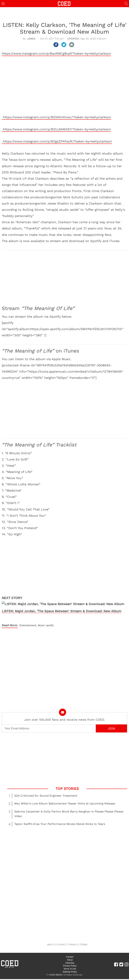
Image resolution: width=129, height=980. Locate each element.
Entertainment (28, 620)
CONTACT (62, 939)
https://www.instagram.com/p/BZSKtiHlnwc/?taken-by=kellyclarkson (56, 117)
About (70, 954)
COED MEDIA (56, 969)
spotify (50, 620)
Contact (70, 951)
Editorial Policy (70, 966)
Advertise (70, 957)
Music (42, 620)
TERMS (84, 939)
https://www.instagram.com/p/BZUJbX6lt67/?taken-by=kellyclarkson (56, 129)
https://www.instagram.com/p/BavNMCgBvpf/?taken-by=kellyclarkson (56, 53)
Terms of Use (70, 963)
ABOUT (51, 939)
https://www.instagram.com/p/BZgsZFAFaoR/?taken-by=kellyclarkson (57, 141)
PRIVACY (73, 939)
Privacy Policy (70, 960)
